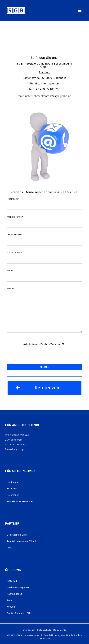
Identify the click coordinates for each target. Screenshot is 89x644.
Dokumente (60, 630)
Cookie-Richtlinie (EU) (19, 613)
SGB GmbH (13, 581)
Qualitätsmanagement (18, 587)
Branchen (12, 489)
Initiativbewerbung (16, 445)
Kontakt (11, 607)
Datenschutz (44, 630)
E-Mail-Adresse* (14, 253)
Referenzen (13, 495)
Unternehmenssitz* (16, 235)
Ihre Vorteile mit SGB (17, 435)
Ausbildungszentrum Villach (22, 541)
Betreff (10, 271)
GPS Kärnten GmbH (18, 535)
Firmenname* (13, 199)
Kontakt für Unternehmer (20, 501)
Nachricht (11, 289)
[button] (44, 388)
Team (10, 600)
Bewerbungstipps (15, 449)
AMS (9, 548)
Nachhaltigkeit (14, 594)
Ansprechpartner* (15, 217)
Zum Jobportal (14, 440)
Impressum (29, 630)
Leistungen (13, 482)
